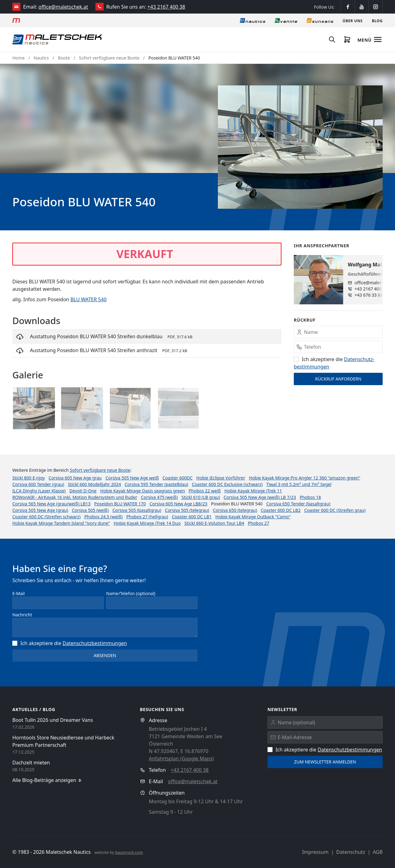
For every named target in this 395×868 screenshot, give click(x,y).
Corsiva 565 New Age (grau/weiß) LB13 (51, 504)
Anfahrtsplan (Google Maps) (181, 759)
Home (19, 58)
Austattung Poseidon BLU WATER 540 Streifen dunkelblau (96, 336)
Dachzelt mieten (31, 763)
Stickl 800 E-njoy (29, 478)
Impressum (315, 852)
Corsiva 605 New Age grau (75, 478)
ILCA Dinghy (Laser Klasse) (39, 491)
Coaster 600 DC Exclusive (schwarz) (227, 484)
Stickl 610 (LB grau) (201, 497)
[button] (300, 147)
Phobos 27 (258, 523)
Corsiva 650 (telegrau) (235, 510)
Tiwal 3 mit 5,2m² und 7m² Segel (299, 484)
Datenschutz (351, 852)
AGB (378, 852)
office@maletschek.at (63, 7)
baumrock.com (129, 852)
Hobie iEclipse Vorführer (221, 478)
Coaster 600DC (178, 478)
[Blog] (377, 20)
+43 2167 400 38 (166, 7)
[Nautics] (253, 20)
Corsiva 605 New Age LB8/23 (178, 504)
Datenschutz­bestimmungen (95, 643)
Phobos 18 (310, 497)
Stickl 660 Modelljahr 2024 (94, 484)
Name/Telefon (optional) (131, 593)
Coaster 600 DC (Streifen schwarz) (46, 517)
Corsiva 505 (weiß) (90, 510)
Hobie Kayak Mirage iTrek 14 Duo (147, 523)
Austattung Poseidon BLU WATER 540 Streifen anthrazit (94, 350)
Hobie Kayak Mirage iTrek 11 (253, 491)
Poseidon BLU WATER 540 (174, 58)
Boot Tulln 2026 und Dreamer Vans (53, 720)
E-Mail (19, 593)
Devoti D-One (83, 491)
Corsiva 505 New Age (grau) (40, 510)
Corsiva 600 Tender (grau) (38, 484)
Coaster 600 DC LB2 (281, 510)
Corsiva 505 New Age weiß (132, 478)
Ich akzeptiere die (70, 643)
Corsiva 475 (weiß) (159, 497)
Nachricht (22, 615)
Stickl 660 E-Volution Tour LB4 (214, 523)
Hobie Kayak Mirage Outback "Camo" (253, 517)
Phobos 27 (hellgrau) (147, 517)
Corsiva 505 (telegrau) (187, 510)
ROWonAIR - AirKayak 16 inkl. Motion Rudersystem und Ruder (75, 497)
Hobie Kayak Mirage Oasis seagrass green (143, 491)
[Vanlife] (286, 20)
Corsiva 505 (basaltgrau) (137, 510)
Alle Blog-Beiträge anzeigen (47, 780)
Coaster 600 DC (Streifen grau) (335, 510)
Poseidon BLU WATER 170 (120, 504)
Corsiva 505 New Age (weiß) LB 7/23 (260, 497)
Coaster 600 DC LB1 (192, 517)
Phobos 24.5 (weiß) (103, 517)
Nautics (41, 58)
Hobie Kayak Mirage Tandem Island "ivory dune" (61, 523)
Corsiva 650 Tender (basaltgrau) (298, 504)
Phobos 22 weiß (205, 491)
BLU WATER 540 (88, 299)
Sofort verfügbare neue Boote (109, 58)
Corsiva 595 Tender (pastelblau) (156, 484)
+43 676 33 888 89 (373, 295)
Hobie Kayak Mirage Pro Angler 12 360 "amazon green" (305, 478)
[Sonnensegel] (320, 20)
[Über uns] (353, 20)
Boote (64, 58)
